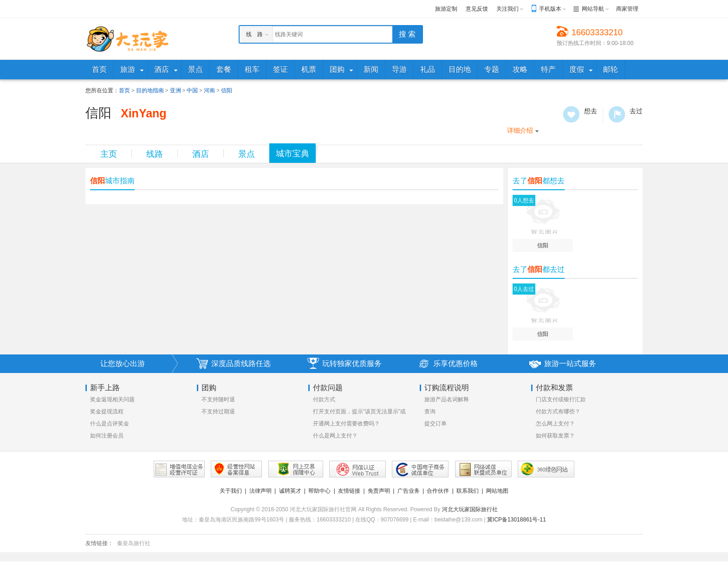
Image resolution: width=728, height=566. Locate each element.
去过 (617, 114)
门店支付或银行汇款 (561, 399)
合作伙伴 (438, 491)
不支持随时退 (218, 399)
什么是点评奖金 (110, 424)
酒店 (201, 154)
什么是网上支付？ (335, 436)
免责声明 (379, 491)
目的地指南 (150, 90)
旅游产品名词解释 (447, 399)
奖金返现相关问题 (112, 399)
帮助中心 (319, 491)
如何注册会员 (107, 436)
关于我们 (231, 491)
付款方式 (324, 399)
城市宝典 (292, 154)
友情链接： (99, 543)
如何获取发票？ (555, 436)
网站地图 (497, 491)
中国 (192, 90)
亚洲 (175, 90)
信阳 (227, 90)
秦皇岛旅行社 (134, 543)
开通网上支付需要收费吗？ (346, 424)
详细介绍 (520, 130)
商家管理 (627, 9)
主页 (109, 154)
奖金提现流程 (107, 412)
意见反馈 (477, 9)
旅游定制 (446, 9)
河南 (209, 90)
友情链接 (349, 491)
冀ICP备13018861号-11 (517, 520)
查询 (430, 412)
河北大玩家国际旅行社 (470, 509)
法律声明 (260, 491)
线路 (155, 154)
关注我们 (507, 9)
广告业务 (409, 491)
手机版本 (550, 9)
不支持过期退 (218, 412)
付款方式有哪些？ (558, 412)
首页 (124, 90)
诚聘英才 (290, 491)
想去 (571, 114)
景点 (247, 154)
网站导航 (593, 9)
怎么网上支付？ (555, 424)
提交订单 (435, 424)
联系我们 (468, 491)
